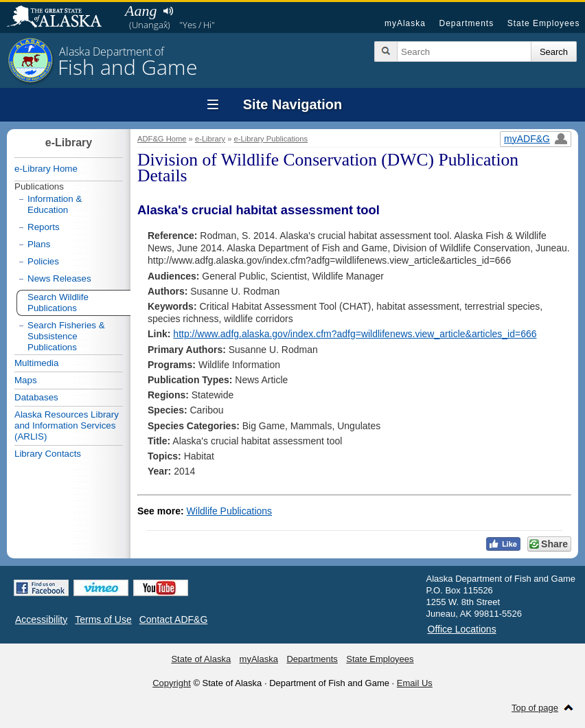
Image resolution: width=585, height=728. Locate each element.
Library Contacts (48, 454)
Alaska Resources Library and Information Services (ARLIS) (67, 425)
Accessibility (41, 619)
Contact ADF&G (174, 619)
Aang (141, 11)
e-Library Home (46, 169)
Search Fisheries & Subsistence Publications (66, 336)
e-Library (210, 139)
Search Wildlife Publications (58, 303)
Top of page (535, 708)
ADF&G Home (162, 139)
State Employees (544, 23)
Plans (39, 244)
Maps (26, 380)
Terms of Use (103, 619)
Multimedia (36, 363)
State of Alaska (61, 18)
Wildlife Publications (230, 511)
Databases (36, 397)
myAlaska (405, 23)
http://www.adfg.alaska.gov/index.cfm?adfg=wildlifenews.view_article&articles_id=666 (355, 334)
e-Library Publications (271, 139)
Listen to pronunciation (168, 11)
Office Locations (462, 629)
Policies (43, 261)
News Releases (59, 278)
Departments (466, 23)
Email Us (415, 683)
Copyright (172, 683)
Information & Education (55, 204)
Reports (44, 227)
